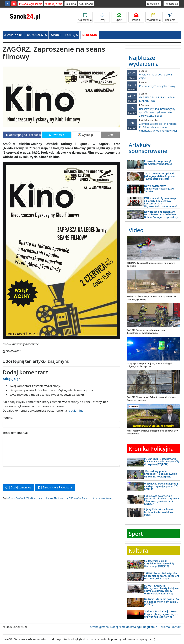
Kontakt (176, 627)
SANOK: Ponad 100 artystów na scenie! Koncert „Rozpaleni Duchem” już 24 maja (161, 576)
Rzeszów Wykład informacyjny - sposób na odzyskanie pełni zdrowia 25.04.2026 (153, 111)
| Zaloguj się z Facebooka (55, 488)
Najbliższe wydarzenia (144, 61)
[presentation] (29, 475)
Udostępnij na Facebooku (24, 135)
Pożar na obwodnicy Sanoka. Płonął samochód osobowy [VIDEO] (152, 298)
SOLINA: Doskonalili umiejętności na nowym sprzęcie (151, 264)
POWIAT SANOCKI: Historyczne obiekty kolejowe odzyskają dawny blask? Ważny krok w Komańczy (161, 590)
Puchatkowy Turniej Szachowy (153, 84)
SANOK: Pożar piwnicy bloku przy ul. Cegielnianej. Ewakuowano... (147, 331)
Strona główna (99, 627)
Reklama (71, 4)
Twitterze (56, 135)
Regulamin (150, 627)
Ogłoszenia (85, 17)
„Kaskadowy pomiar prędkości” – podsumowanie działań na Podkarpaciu (161, 474)
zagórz (78, 498)
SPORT (56, 35)
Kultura (138, 550)
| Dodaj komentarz (18, 488)
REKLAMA (90, 35)
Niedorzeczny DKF (63, 498)
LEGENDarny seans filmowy (39, 498)
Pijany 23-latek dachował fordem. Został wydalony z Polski (159, 512)
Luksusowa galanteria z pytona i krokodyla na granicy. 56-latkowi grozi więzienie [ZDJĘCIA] (162, 500)
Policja (136, 17)
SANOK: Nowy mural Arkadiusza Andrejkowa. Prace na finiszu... (151, 398)
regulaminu (76, 410)
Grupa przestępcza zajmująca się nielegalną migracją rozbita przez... (151, 365)
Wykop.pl (86, 135)
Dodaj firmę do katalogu (126, 627)
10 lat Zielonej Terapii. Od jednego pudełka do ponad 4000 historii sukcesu (160, 176)
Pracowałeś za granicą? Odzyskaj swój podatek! (158, 162)
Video (136, 230)
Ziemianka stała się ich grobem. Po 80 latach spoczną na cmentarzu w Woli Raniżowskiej (153, 125)
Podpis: (8, 418)
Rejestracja (171, 4)
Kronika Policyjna (151, 449)
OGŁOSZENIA (37, 35)
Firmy (102, 17)
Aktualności (86, 4)
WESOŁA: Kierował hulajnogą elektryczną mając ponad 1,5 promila (161, 486)
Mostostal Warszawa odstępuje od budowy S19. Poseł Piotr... (153, 432)
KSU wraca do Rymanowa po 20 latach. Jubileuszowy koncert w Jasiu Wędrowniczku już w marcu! (161, 202)
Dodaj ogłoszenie (30, 4)
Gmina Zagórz (16, 498)
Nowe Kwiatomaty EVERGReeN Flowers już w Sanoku (159, 188)
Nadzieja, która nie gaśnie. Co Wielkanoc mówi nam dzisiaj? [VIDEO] (161, 602)
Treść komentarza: (15, 433)
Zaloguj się (153, 4)
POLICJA (72, 35)
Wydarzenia (154, 17)
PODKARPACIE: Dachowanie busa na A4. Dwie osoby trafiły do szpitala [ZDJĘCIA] (162, 462)
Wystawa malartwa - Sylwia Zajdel (153, 75)
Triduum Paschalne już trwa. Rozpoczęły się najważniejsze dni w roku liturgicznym (161, 614)
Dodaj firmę (54, 4)
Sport (119, 17)
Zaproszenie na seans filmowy (98, 498)
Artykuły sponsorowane (148, 148)
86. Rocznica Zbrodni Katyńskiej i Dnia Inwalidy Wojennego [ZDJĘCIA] (159, 564)
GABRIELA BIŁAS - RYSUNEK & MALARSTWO (153, 97)
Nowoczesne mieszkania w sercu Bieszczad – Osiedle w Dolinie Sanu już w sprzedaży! (161, 214)
